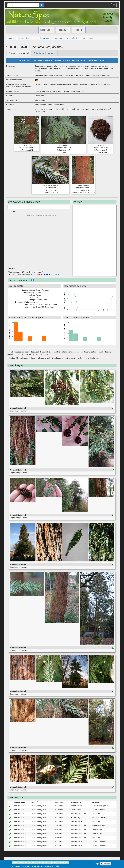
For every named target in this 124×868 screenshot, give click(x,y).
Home (10, 38)
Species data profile (19, 280)
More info (55, 866)
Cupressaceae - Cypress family (66, 38)
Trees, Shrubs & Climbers (41, 38)
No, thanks (106, 864)
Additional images (45, 53)
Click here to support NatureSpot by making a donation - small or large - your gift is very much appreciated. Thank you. (62, 60)
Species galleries (22, 38)
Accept (96, 864)
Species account (19, 53)
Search (13, 211)
